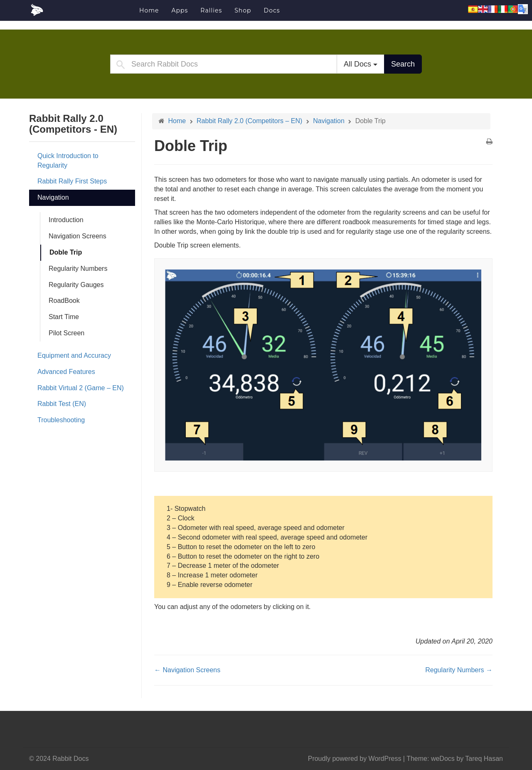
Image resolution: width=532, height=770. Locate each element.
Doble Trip (66, 252)
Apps (180, 10)
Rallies (211, 10)
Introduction (66, 220)
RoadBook (64, 301)
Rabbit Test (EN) (62, 404)
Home (149, 10)
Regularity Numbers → (459, 670)
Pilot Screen (66, 333)
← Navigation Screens (187, 670)
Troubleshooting (61, 420)
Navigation (53, 197)
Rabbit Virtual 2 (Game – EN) (81, 388)
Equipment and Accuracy (74, 355)
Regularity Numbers (78, 269)
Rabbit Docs (81, 10)
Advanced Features (66, 372)
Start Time (64, 317)
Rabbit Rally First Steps (72, 181)
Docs (272, 10)
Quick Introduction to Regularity (68, 161)
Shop (243, 10)
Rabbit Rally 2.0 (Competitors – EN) (249, 121)
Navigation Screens (78, 236)
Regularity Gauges (76, 285)
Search (403, 64)
